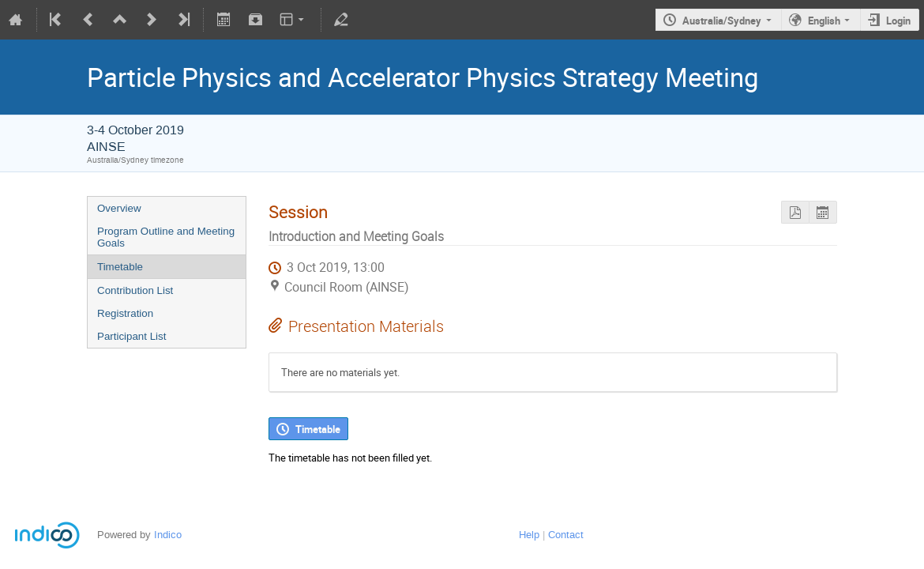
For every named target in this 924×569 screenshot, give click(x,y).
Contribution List (135, 290)
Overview (119, 208)
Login (898, 21)
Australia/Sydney (722, 21)
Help (529, 535)
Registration (125, 313)
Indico (168, 535)
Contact (566, 535)
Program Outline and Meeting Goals (166, 237)
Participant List (131, 336)
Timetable (120, 267)
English (824, 21)
